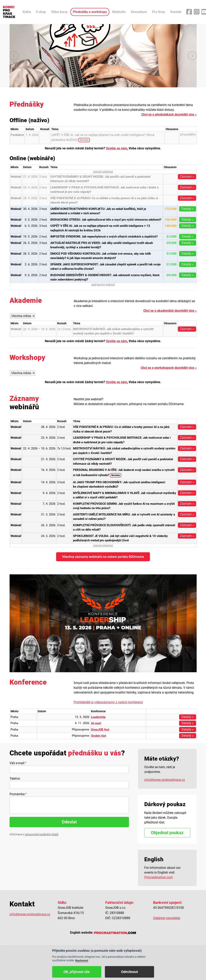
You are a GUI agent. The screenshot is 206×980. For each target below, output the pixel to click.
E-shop (41, 12)
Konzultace (139, 12)
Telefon (15, 779)
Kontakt (176, 12)
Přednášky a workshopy (90, 12)
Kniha (27, 12)
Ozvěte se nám (117, 148)
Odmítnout (129, 972)
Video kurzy (59, 12)
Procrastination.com (159, 877)
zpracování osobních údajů (42, 834)
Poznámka (17, 794)
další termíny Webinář (103, 285)
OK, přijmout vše (77, 972)
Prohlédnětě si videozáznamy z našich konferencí (108, 702)
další (192, 56)
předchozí (14, 56)
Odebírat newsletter (167, 918)
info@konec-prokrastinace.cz (165, 780)
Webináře (119, 12)
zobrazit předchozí (103, 172)
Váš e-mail (17, 763)
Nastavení (82, 961)
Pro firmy (159, 12)
